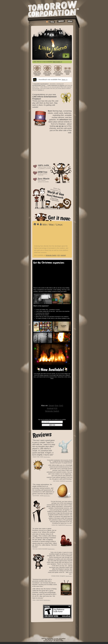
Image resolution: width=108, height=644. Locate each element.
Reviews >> (41, 90)
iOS (59, 255)
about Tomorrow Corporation (59, 643)
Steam (51, 405)
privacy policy (68, 643)
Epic (57, 405)
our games (52, 643)
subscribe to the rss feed (42, 643)
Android (63, 255)
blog (48, 643)
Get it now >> (57, 62)
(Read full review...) (47, 457)
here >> (65, 79)
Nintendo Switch (51, 255)
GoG (61, 405)
